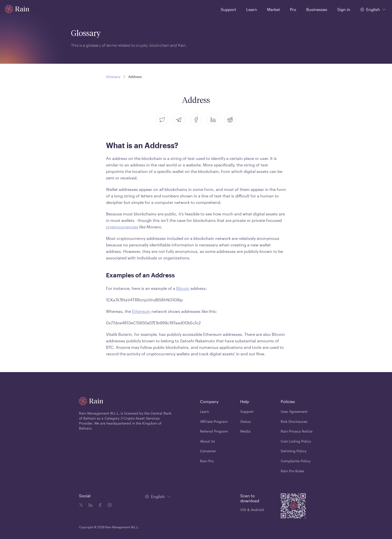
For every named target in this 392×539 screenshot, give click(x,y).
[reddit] (230, 120)
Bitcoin (183, 288)
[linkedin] (213, 120)
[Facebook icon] (99, 506)
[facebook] (196, 120)
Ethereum (141, 311)
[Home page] (17, 9)
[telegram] (179, 120)
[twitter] (162, 120)
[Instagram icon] (108, 506)
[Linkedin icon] (89, 506)
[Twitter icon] (81, 506)
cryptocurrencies (122, 227)
